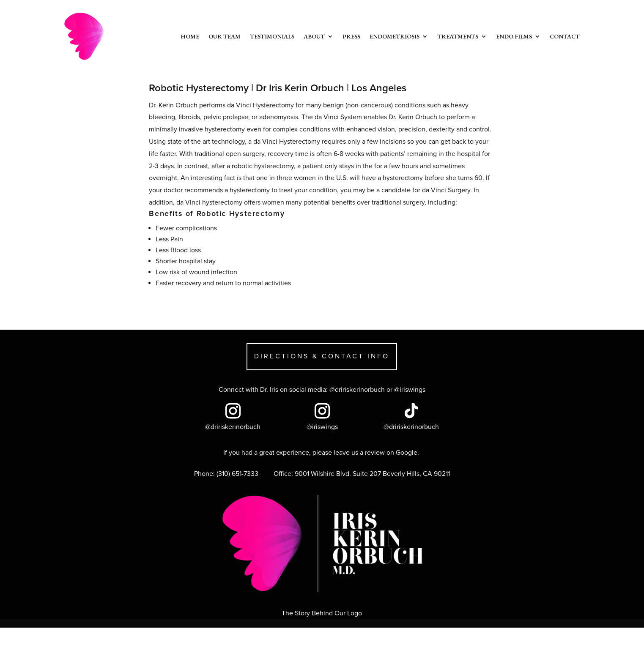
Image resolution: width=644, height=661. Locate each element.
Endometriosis (395, 36)
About (314, 36)
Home (190, 36)
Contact (565, 36)
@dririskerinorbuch (357, 390)
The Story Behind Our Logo (322, 613)
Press (351, 36)
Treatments (458, 36)
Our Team (225, 36)
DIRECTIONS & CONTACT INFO (322, 356)
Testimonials (272, 36)
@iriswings (410, 390)
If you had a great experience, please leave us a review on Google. (322, 453)
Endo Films (514, 36)
